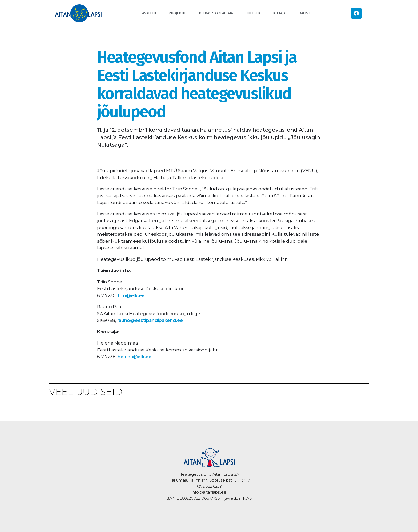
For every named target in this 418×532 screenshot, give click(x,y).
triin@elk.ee (131, 295)
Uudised (253, 13)
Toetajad (280, 13)
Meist (305, 13)
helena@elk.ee (134, 357)
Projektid (178, 13)
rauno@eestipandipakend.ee (150, 320)
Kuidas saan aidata (216, 13)
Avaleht (149, 13)
